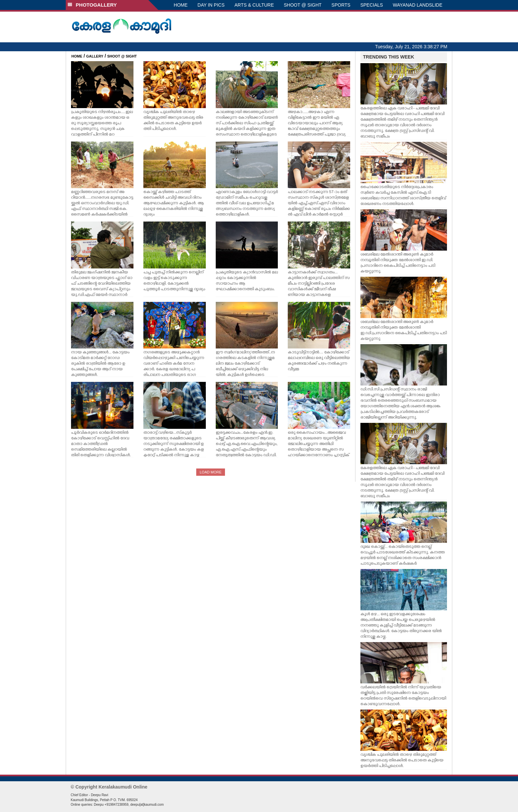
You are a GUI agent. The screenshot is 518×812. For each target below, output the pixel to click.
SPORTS (341, 5)
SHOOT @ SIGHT (303, 5)
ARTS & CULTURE (254, 5)
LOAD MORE (210, 472)
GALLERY (95, 56)
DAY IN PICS (211, 5)
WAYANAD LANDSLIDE (418, 5)
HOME (181, 5)
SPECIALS (372, 5)
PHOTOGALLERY (92, 5)
